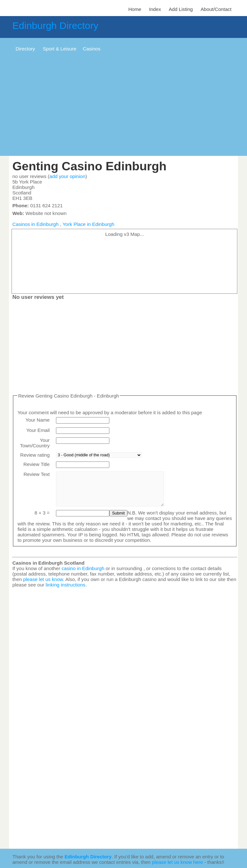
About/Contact (216, 9)
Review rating (35, 455)
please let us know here (177, 862)
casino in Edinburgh (83, 568)
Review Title (37, 464)
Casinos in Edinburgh (35, 224)
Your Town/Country (35, 443)
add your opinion (68, 176)
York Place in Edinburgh (89, 224)
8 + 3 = (42, 513)
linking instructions (66, 585)
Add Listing (181, 9)
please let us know (43, 579)
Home (135, 9)
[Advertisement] (124, 104)
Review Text (37, 474)
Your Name (37, 420)
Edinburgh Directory (55, 26)
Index (155, 9)
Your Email (38, 430)
